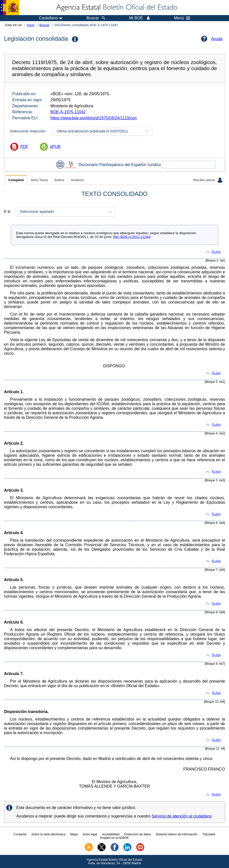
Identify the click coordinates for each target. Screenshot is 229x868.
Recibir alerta (208, 180)
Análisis (77, 180)
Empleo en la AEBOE (114, 838)
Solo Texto (39, 180)
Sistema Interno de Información (177, 834)
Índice (59, 180)
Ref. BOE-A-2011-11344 (132, 237)
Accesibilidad (111, 834)
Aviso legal (90, 834)
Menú (182, 18)
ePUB (55, 147)
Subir (216, 252)
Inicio (31, 25)
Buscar (44, 25)
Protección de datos (137, 834)
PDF (24, 147)
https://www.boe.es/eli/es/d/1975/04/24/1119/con (94, 118)
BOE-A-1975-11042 (68, 112)
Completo (16, 180)
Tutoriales (209, 834)
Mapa (74, 834)
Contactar (20, 834)
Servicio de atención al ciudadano (182, 816)
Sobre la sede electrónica (48, 834)
